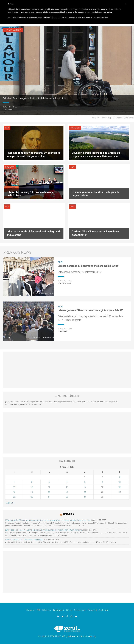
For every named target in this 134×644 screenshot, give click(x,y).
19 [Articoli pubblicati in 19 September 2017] (32, 492)
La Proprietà (59, 610)
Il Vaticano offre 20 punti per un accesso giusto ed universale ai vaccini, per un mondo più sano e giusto (48, 520)
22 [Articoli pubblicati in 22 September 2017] (85, 492)
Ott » (13, 503)
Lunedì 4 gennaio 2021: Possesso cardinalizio (24, 540)
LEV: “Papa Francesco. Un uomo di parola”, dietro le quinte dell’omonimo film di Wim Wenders (44, 530)
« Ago (8, 503)
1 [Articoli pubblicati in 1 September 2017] (85, 477)
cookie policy (106, 12)
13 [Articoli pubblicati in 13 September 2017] (49, 487)
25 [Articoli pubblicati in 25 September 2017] (14, 497)
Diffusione (47, 610)
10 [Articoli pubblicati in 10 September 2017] (120, 482)
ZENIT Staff (7, 109)
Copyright (92, 610)
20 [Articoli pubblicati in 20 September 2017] (49, 492)
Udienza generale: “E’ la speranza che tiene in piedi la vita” (88, 266)
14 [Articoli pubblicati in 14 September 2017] (67, 487)
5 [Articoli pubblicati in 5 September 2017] (32, 482)
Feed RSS (68, 514)
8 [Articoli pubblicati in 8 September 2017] (85, 482)
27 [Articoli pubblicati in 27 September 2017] (49, 497)
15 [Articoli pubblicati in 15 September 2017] (85, 487)
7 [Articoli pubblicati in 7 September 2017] (67, 482)
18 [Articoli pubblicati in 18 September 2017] (14, 492)
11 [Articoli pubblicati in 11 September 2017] (14, 487)
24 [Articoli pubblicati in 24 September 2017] (120, 492)
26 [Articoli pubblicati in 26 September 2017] (32, 497)
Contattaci (103, 610)
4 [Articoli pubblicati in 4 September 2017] (14, 482)
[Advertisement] (67, 370)
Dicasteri (75, 128)
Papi (7, 128)
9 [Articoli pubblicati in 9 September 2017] (102, 482)
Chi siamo (30, 610)
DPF (39, 610)
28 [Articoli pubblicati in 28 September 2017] (67, 497)
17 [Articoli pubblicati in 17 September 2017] (120, 487)
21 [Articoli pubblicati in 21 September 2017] (67, 492)
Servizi (69, 610)
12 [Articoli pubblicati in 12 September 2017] (32, 487)
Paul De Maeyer (64, 283)
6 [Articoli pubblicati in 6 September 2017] (49, 482)
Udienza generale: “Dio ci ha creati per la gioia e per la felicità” (90, 310)
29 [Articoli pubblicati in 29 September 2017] (85, 497)
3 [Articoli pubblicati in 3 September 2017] (120, 477)
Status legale (80, 610)
